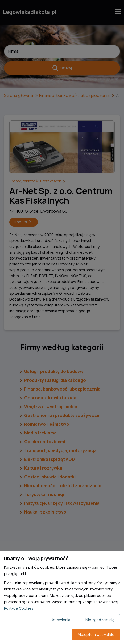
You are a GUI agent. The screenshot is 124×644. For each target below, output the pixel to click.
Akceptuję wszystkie (96, 635)
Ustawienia (60, 620)
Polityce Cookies (19, 608)
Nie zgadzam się (100, 620)
